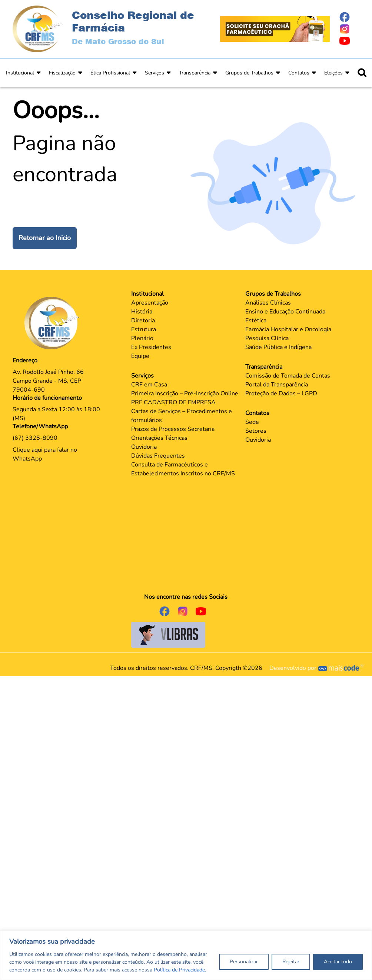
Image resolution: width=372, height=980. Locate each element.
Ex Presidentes (151, 347)
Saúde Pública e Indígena (278, 347)
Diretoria (143, 320)
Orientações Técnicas (159, 438)
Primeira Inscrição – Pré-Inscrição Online (185, 393)
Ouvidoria (144, 447)
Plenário (142, 338)
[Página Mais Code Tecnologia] (341, 668)
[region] (186, 955)
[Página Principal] (54, 323)
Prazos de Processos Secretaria (173, 429)
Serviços (155, 73)
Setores (256, 431)
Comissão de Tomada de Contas (288, 376)
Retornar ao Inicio (45, 238)
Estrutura (144, 329)
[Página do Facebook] (349, 17)
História (142, 312)
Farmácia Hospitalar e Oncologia (288, 329)
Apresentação (150, 303)
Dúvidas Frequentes (158, 456)
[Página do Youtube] (349, 41)
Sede (252, 422)
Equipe (140, 356)
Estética (256, 320)
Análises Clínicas (268, 303)
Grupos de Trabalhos (249, 73)
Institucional (20, 73)
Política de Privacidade (179, 970)
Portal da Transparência (277, 385)
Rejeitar (291, 962)
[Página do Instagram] (349, 29)
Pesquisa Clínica (267, 338)
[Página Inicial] (38, 29)
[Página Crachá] (275, 29)
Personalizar (244, 962)
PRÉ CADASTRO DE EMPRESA (173, 402)
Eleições (333, 73)
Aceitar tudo (338, 962)
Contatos (299, 73)
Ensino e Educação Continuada (285, 312)
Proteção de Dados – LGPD (281, 393)
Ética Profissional (110, 73)
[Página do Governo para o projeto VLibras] (168, 634)
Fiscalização (62, 73)
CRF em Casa (149, 385)
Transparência (195, 73)
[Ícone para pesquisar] (362, 73)
